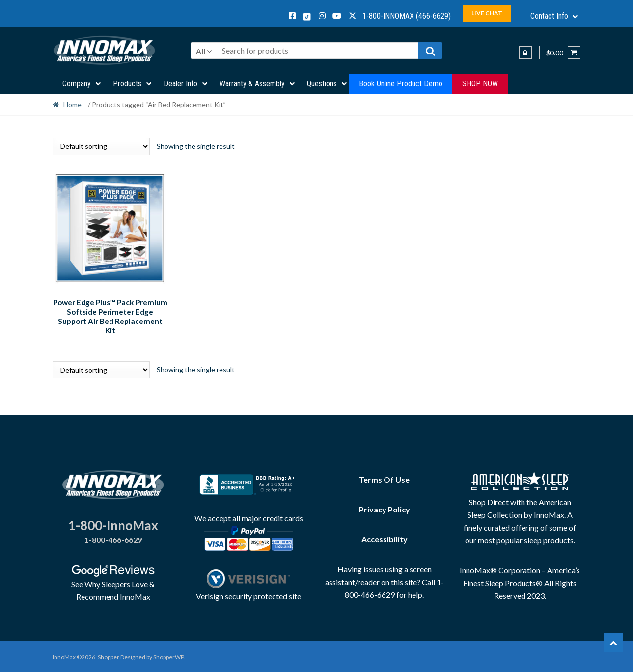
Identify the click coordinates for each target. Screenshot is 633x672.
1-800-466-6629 (113, 538)
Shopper (109, 656)
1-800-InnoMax (113, 523)
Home (72, 104)
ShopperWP (168, 656)
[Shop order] (101, 147)
